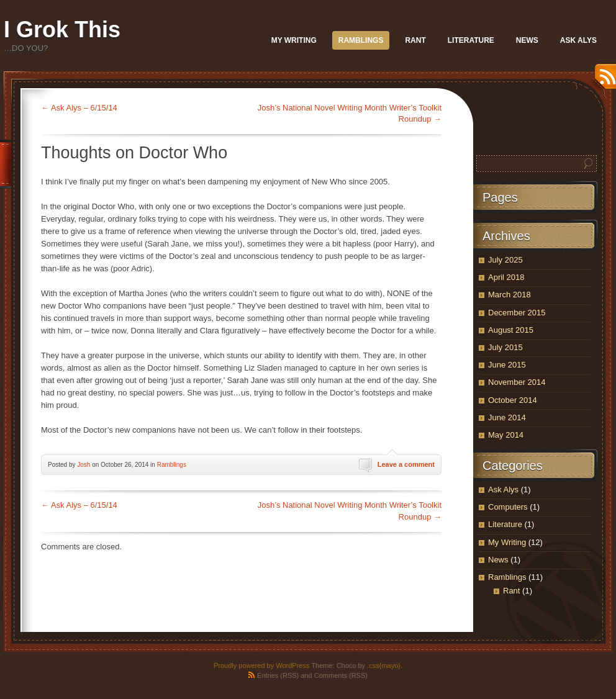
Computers (508, 507)
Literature (471, 40)
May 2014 (506, 435)
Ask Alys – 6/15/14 (79, 108)
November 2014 (517, 382)
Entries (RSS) (278, 675)
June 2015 (507, 365)
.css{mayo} (384, 665)
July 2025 (505, 260)
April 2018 (506, 277)
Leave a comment (406, 464)
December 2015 (517, 313)
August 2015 (511, 330)
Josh (84, 465)
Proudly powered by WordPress (261, 665)
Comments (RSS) (341, 675)
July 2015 (505, 347)
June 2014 (507, 417)
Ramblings (361, 40)
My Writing (294, 40)
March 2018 (510, 295)
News (527, 40)
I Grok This (62, 29)
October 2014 (513, 400)
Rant (415, 40)
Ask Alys (578, 40)
